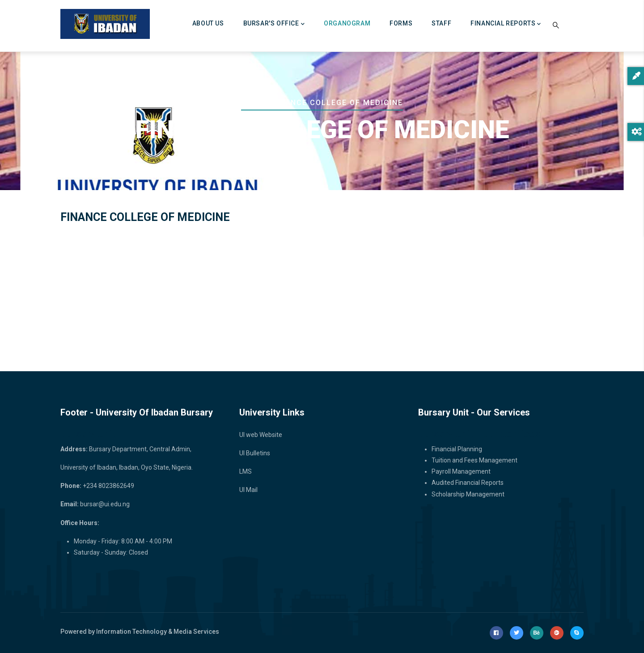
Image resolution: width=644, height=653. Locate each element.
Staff (441, 23)
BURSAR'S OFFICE (274, 24)
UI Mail (248, 490)
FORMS (401, 23)
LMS (246, 471)
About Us (208, 23)
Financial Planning (457, 449)
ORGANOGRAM (347, 23)
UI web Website (261, 435)
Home (253, 103)
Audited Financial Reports (468, 483)
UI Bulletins (255, 453)
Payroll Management (461, 471)
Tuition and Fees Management (475, 460)
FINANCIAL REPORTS (506, 24)
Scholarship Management (468, 494)
